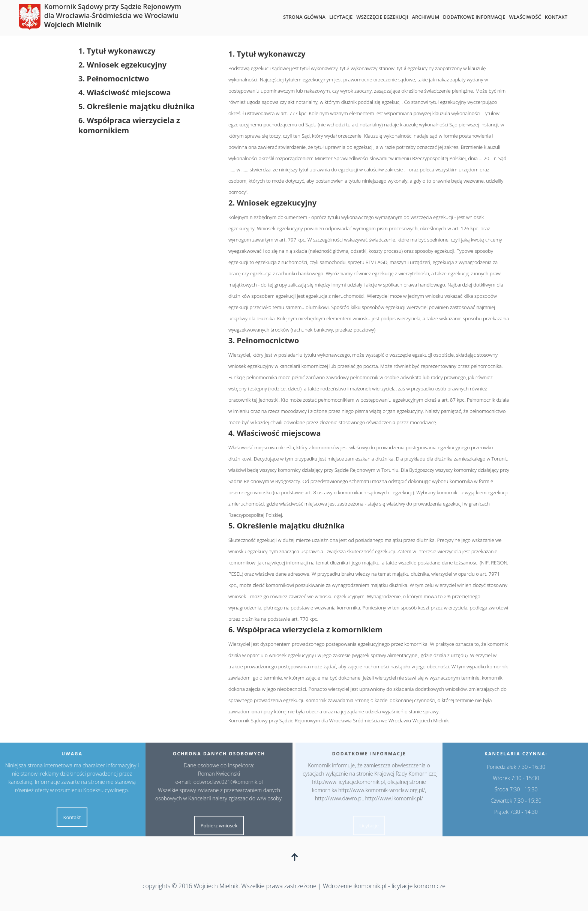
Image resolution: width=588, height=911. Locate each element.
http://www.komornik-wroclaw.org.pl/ (386, 790)
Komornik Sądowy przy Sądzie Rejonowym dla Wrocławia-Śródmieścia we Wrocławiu (113, 15)
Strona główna (304, 17)
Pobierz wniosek (214, 825)
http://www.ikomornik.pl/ (399, 798)
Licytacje (341, 17)
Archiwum (425, 17)
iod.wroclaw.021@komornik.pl (223, 782)
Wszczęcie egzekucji (382, 17)
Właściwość (525, 17)
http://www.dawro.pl (343, 798)
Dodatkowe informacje (474, 17)
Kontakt (556, 17)
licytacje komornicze (418, 886)
